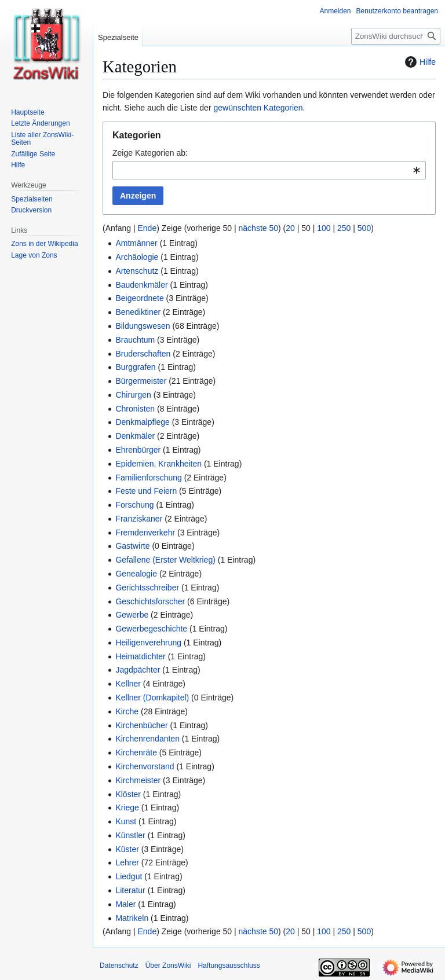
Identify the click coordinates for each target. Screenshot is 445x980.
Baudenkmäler (141, 285)
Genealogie (136, 574)
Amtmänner (136, 243)
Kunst (126, 821)
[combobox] (269, 170)
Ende (147, 228)
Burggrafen (135, 367)
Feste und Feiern (146, 491)
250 (344, 228)
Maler (125, 904)
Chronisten (135, 409)
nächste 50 (259, 228)
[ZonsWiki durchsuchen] (396, 36)
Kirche (127, 711)
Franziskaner (139, 519)
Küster (127, 849)
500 (364, 228)
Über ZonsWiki (168, 966)
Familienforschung (148, 478)
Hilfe (419, 62)
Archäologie (137, 257)
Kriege (127, 808)
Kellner (128, 684)
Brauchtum (135, 340)
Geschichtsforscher (150, 601)
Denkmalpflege (142, 422)
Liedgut (129, 876)
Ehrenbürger (138, 450)
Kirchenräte (136, 753)
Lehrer (127, 862)
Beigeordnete (139, 298)
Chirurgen (133, 395)
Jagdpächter (138, 670)
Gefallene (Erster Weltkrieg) (165, 560)
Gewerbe (132, 615)
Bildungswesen (143, 326)
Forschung (134, 505)
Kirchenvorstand (145, 766)
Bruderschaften (143, 354)
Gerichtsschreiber (147, 588)
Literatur (130, 890)
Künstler (130, 835)
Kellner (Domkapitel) (152, 698)
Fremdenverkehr (145, 533)
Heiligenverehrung (148, 643)
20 (290, 228)
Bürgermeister (141, 381)
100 (324, 228)
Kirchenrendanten (147, 739)
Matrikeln (132, 918)
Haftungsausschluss (229, 966)
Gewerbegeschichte (151, 629)
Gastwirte (132, 546)
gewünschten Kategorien (258, 108)
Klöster (128, 794)
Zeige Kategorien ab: (150, 153)
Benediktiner (138, 312)
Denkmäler (135, 436)
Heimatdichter (140, 656)
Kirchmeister (138, 780)
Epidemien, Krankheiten (158, 464)
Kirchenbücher (141, 725)
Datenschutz (119, 966)
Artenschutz (137, 271)
